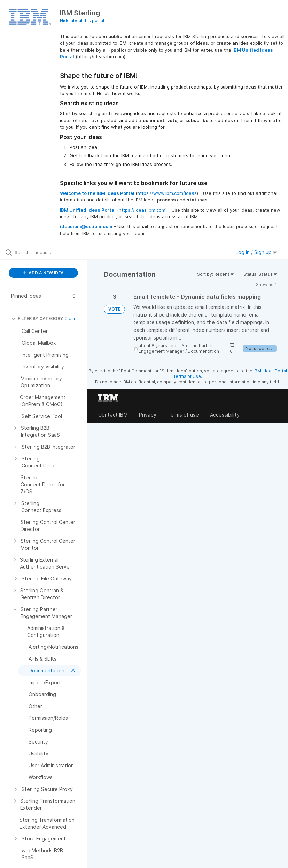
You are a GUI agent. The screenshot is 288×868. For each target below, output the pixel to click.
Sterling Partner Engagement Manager (176, 348)
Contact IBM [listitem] (113, 415)
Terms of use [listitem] (183, 415)
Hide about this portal (82, 20)
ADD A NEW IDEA (43, 273)
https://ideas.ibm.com (142, 210)
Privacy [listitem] (148, 415)
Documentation (203, 351)
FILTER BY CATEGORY (37, 318)
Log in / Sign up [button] (256, 252)
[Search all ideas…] (47, 252)
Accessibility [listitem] (225, 415)
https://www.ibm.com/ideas (167, 193)
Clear (70, 318)
